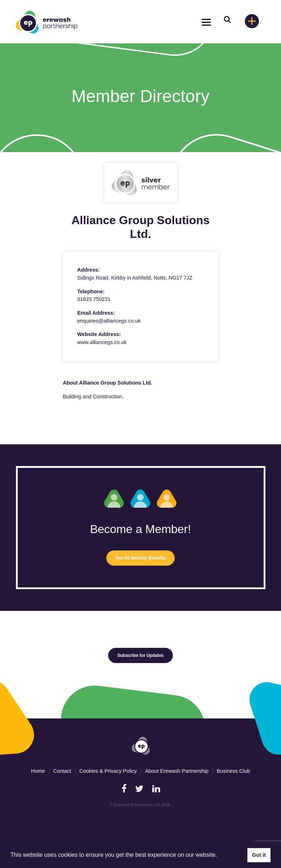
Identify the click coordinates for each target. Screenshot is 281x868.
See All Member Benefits (141, 558)
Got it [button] (259, 855)
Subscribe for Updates (140, 655)
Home (38, 771)
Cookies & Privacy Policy (108, 771)
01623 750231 (94, 299)
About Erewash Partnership (177, 771)
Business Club (233, 771)
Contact (62, 771)
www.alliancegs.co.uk (102, 342)
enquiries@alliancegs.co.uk (109, 321)
